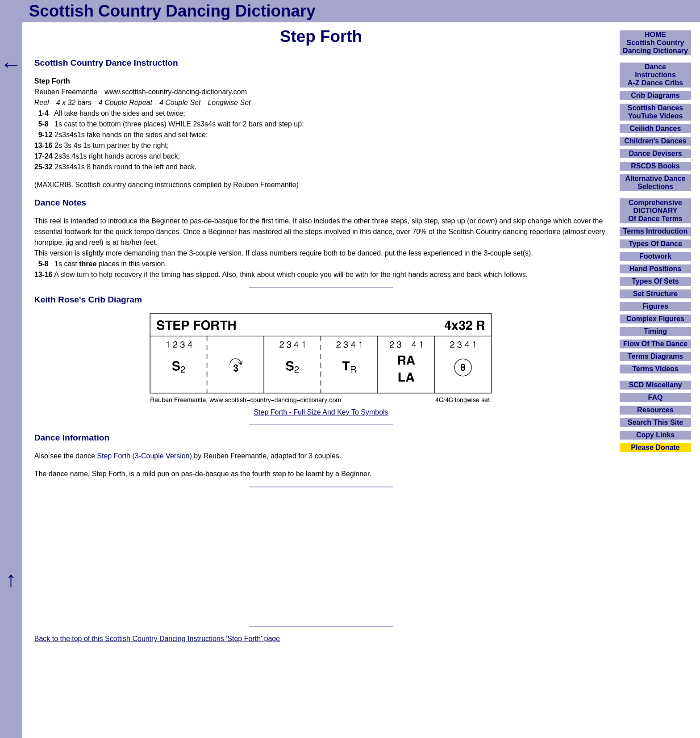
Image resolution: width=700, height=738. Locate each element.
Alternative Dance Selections (655, 182)
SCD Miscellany (655, 385)
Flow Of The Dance (655, 344)
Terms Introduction (656, 231)
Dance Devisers (655, 153)
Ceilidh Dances (656, 128)
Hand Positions (655, 269)
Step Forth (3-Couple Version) (144, 456)
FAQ (656, 397)
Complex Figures (655, 319)
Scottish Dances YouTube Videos (655, 112)
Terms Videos (655, 369)
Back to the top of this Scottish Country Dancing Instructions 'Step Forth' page (157, 639)
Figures (655, 306)
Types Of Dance (655, 244)
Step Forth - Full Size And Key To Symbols (321, 412)
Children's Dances (656, 141)
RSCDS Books (655, 166)
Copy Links (655, 435)
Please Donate (655, 447)
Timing (655, 331)
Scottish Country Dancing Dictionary (172, 11)
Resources (655, 410)
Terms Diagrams (655, 356)
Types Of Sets (655, 281)
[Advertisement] (321, 557)
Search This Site (656, 422)
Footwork (655, 256)
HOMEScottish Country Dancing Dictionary (655, 43)
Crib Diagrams (655, 95)
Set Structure (655, 294)
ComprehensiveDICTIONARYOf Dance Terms (655, 211)
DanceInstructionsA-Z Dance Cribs (655, 75)
